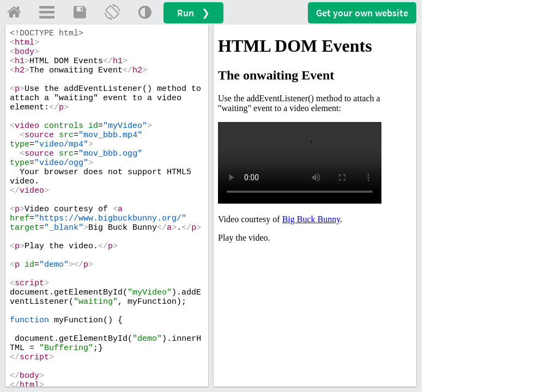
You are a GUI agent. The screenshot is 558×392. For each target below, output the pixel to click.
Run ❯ (193, 13)
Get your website (362, 13)
